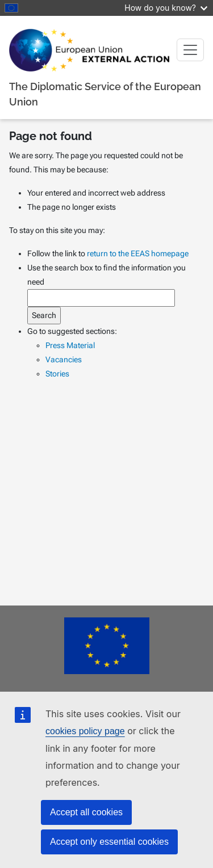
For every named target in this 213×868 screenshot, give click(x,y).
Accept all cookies (86, 812)
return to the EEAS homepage (138, 253)
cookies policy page (85, 731)
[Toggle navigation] (190, 50)
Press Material (70, 345)
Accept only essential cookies (109, 842)
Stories (57, 374)
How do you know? (166, 8)
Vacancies (64, 359)
